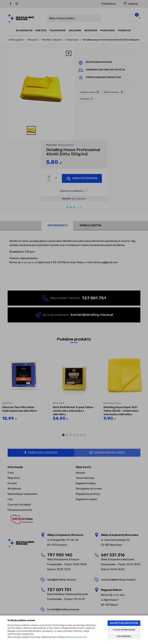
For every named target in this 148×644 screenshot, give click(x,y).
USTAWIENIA (124, 636)
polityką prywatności (76, 637)
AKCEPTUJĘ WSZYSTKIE (124, 623)
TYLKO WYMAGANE (124, 630)
